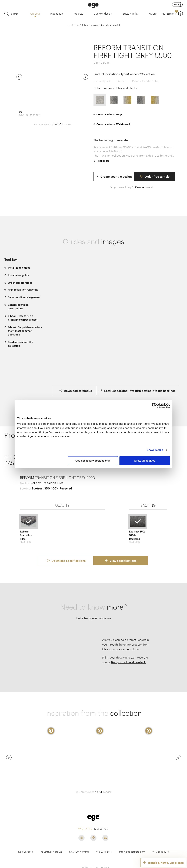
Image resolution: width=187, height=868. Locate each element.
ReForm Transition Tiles (145, 81)
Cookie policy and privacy (95, 854)
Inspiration (57, 14)
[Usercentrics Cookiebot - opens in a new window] (154, 405)
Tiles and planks (103, 81)
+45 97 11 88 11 (104, 838)
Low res (24, 115)
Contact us (144, 187)
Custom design (103, 14)
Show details (155, 450)
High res (35, 115)
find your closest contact (128, 649)
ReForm (122, 81)
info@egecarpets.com (132, 838)
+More (153, 14)
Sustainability (131, 14)
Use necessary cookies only (93, 461)
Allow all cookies (145, 461)
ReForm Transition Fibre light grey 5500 (101, 25)
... (68, 25)
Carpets (35, 14)
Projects (78, 14)
